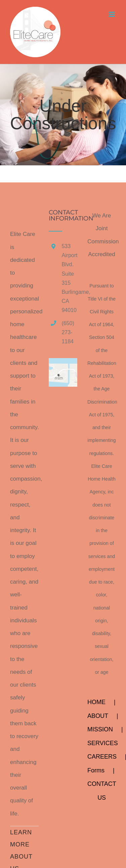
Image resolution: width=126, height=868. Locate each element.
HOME (96, 702)
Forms (96, 770)
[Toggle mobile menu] (112, 14)
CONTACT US (102, 791)
